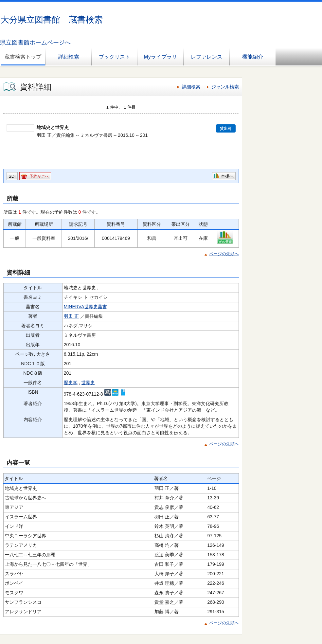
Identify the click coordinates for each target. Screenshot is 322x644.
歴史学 (71, 383)
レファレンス (206, 57)
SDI (12, 176)
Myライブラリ (160, 57)
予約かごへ (39, 176)
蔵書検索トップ (23, 57)
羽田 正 (71, 316)
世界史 (88, 383)
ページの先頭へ (224, 254)
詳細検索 (69, 57)
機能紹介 (253, 57)
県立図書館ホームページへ (35, 43)
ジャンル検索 (225, 87)
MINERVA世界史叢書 (86, 307)
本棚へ (227, 176)
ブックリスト (115, 57)
